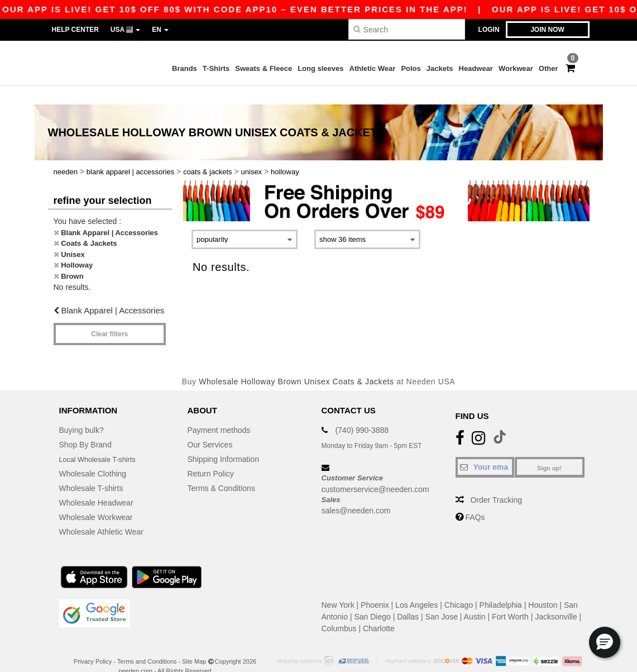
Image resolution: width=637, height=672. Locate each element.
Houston (543, 587)
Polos (411, 68)
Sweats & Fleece (264, 68)
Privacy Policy (93, 644)
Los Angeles (416, 587)
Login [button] (489, 30)
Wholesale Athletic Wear (101, 514)
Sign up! (549, 450)
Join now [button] (547, 30)
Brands (185, 68)
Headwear (476, 68)
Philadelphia (501, 587)
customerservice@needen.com (375, 471)
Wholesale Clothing (93, 456)
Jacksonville (556, 599)
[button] (605, 642)
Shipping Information (223, 441)
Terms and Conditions (147, 644)
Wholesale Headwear (96, 485)
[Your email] (485, 449)
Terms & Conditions (221, 470)
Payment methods (219, 412)
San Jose (442, 599)
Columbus (339, 611)
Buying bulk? (82, 412)
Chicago (459, 587)
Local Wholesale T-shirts (102, 441)
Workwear (516, 68)
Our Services (210, 427)
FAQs (475, 499)
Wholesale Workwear (96, 499)
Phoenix (375, 587)
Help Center (75, 30)
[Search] (407, 29)
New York (338, 587)
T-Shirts (216, 68)
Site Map (194, 644)
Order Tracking (496, 482)
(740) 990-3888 (362, 412)
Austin (475, 599)
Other (549, 68)
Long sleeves (320, 68)
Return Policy (211, 456)
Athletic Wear (373, 68)
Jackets (440, 68)
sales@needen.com (356, 493)
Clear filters (109, 316)
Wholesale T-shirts (91, 470)
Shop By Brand (85, 427)
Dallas (408, 599)
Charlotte (379, 611)
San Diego (372, 599)
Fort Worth (510, 599)
